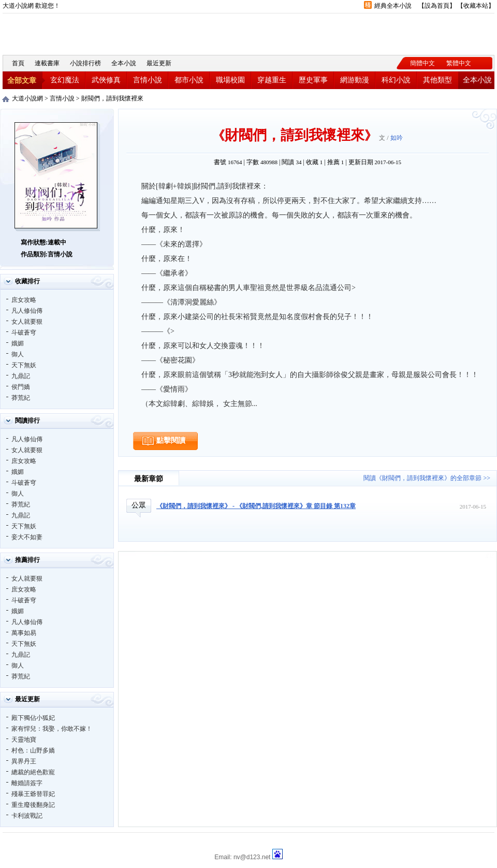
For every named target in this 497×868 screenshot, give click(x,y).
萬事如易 (24, 633)
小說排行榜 (85, 63)
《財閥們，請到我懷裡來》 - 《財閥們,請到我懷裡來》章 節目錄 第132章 (256, 506)
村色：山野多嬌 (33, 750)
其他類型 (437, 80)
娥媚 (18, 343)
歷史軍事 (313, 80)
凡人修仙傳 (27, 311)
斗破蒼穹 (24, 332)
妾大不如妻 (27, 537)
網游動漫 (355, 80)
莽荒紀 (21, 398)
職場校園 (230, 80)
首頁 (18, 63)
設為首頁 (437, 6)
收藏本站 (476, 6)
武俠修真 (106, 80)
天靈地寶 (24, 740)
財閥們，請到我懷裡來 (112, 98)
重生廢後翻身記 (33, 805)
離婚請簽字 (27, 783)
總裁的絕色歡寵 (33, 772)
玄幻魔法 (65, 80)
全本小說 (124, 63)
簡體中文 (422, 63)
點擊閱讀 (171, 440)
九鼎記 (21, 376)
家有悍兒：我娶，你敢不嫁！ (52, 729)
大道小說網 (60, 33)
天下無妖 (24, 365)
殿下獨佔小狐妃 (33, 718)
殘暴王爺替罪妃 (33, 794)
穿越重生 (272, 80)
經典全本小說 (393, 6)
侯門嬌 (21, 387)
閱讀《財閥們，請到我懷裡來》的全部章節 (422, 478)
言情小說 (148, 80)
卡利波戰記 (27, 816)
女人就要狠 (27, 322)
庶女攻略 (24, 300)
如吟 (397, 138)
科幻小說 (396, 80)
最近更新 (159, 63)
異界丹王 (24, 761)
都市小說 (189, 80)
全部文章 (22, 81)
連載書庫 (47, 63)
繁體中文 (459, 63)
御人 (18, 354)
